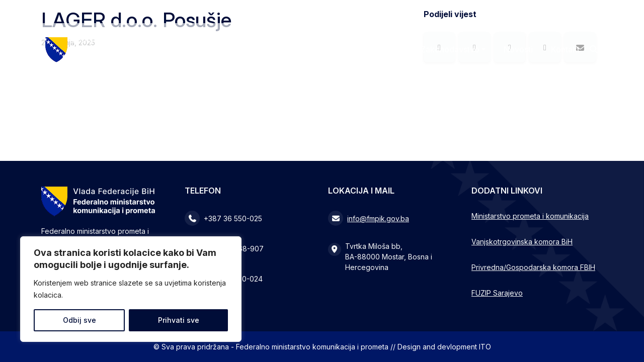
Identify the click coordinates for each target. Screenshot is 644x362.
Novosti (518, 49)
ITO (485, 347)
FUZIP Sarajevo (497, 293)
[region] (131, 289)
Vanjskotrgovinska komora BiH (522, 242)
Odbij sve (79, 320)
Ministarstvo (374, 49)
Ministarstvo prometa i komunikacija (530, 216)
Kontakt (565, 49)
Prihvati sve (179, 320)
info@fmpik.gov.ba (378, 218)
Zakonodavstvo (450, 49)
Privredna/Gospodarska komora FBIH (533, 267)
